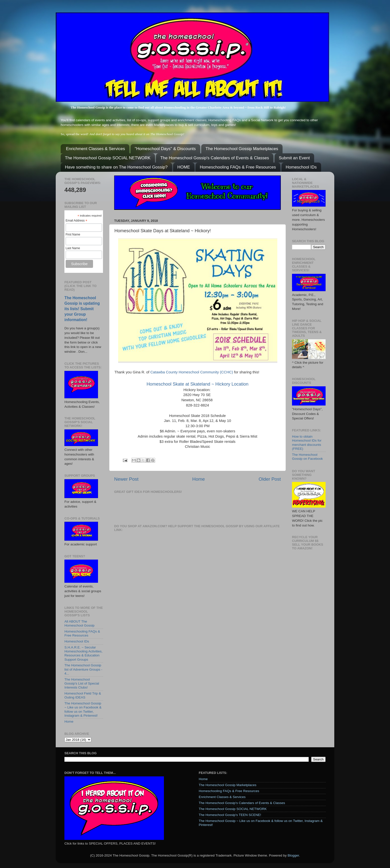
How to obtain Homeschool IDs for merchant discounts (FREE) (307, 443)
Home (198, 479)
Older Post (270, 479)
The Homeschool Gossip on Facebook (307, 457)
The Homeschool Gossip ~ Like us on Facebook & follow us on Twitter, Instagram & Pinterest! (83, 709)
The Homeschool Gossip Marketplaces (242, 149)
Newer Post (126, 479)
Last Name (73, 248)
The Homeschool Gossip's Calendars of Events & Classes (215, 158)
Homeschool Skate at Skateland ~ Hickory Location (197, 384)
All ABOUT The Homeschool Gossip (79, 623)
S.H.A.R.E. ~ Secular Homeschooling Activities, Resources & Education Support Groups (83, 653)
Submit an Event (294, 158)
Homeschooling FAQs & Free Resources (238, 167)
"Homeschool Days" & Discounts (165, 149)
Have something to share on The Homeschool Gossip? (116, 167)
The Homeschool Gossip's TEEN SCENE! (230, 815)
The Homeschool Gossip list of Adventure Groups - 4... (83, 669)
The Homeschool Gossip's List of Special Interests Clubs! (82, 683)
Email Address (76, 221)
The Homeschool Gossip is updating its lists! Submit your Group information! (82, 309)
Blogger (293, 855)
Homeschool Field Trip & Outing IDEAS (83, 695)
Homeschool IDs (301, 167)
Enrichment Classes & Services (95, 149)
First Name (73, 234)
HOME (184, 167)
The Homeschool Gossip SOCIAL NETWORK (108, 158)
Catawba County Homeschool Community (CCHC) (192, 372)
